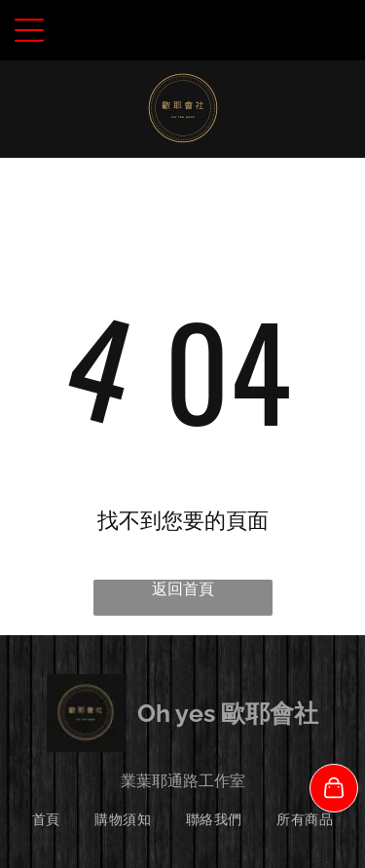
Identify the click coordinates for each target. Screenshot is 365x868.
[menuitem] (46, 820)
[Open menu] (29, 30)
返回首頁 (183, 589)
